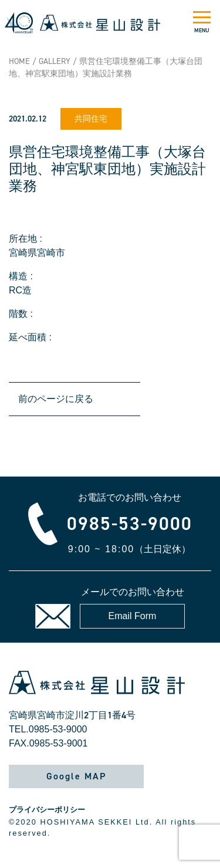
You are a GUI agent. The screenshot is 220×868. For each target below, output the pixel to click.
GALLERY (55, 61)
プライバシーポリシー (47, 810)
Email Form (133, 616)
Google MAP (76, 776)
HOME (19, 61)
